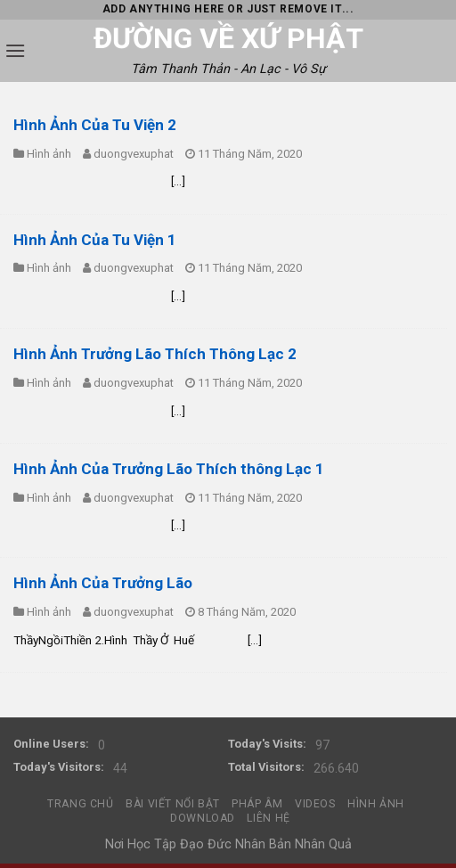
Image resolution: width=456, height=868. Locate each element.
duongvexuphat (134, 154)
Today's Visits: (267, 744)
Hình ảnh (49, 154)
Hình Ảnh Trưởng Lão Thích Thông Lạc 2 (155, 354)
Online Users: (51, 744)
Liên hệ (268, 818)
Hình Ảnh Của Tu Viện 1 (95, 240)
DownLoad (203, 818)
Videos (315, 804)
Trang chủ (81, 804)
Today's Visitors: (59, 767)
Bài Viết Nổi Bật (173, 804)
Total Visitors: (266, 767)
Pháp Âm (257, 804)
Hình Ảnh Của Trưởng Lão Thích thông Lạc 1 (169, 469)
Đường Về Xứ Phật (228, 38)
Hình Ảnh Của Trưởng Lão (103, 583)
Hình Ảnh (376, 804)
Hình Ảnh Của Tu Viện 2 (95, 125)
